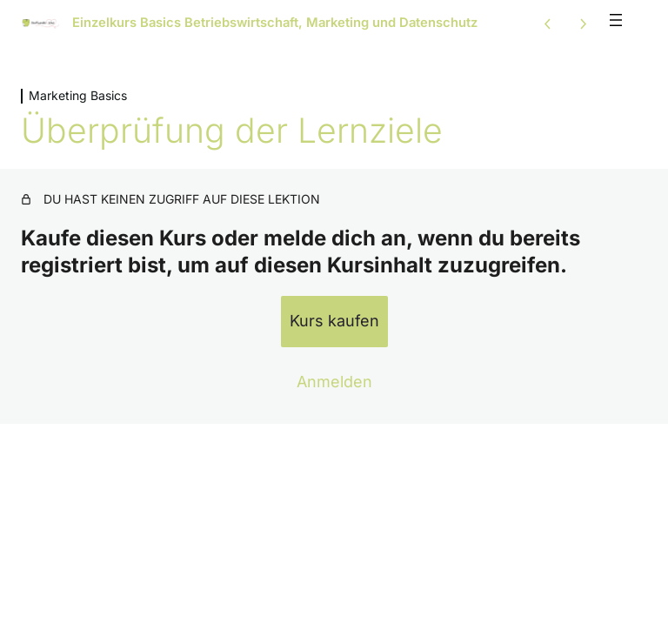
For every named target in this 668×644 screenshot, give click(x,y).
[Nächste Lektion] (583, 23)
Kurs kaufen (334, 321)
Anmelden (334, 382)
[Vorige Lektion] (548, 23)
